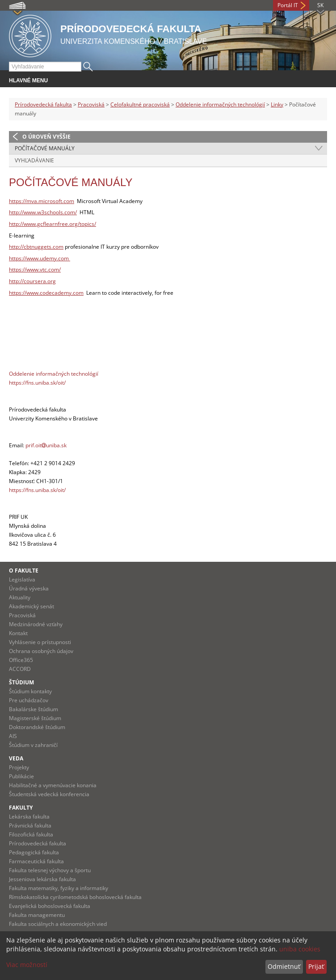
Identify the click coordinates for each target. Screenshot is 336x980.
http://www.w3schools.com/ (43, 212)
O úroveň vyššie (46, 137)
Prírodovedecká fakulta (43, 104)
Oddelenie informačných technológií (220, 104)
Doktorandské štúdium (37, 727)
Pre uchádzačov (29, 700)
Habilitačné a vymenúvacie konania (53, 785)
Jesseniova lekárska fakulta (42, 879)
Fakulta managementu (37, 915)
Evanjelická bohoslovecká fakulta (50, 906)
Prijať (316, 966)
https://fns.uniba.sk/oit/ (37, 383)
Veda (16, 758)
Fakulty (21, 808)
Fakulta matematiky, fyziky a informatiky (59, 888)
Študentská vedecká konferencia (49, 794)
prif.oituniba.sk (46, 445)
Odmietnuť (284, 966)
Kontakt (18, 633)
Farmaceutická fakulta (36, 861)
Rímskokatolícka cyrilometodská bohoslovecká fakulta (75, 897)
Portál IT (288, 5)
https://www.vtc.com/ (35, 269)
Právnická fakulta (30, 825)
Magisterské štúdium (35, 718)
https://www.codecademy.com (46, 293)
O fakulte (24, 571)
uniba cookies (300, 949)
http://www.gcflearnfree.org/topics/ (52, 224)
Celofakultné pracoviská (140, 104)
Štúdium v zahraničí (33, 745)
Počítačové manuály (45, 148)
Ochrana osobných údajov (41, 651)
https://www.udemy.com (40, 258)
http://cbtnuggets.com (36, 247)
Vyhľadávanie (34, 160)
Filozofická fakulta (31, 834)
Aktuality (20, 597)
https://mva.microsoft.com (42, 201)
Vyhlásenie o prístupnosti (40, 642)
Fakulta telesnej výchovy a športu (50, 870)
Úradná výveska (29, 588)
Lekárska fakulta (29, 817)
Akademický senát (31, 606)
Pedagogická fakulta (34, 852)
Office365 (21, 660)
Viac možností (27, 965)
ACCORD (20, 669)
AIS (13, 736)
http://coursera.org (32, 281)
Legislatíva (22, 579)
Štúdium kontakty (30, 691)
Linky (277, 104)
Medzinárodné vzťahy (36, 624)
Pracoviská (91, 104)
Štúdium (21, 682)
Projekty (19, 767)
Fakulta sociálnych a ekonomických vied (58, 924)
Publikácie (21, 776)
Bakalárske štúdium (34, 709)
